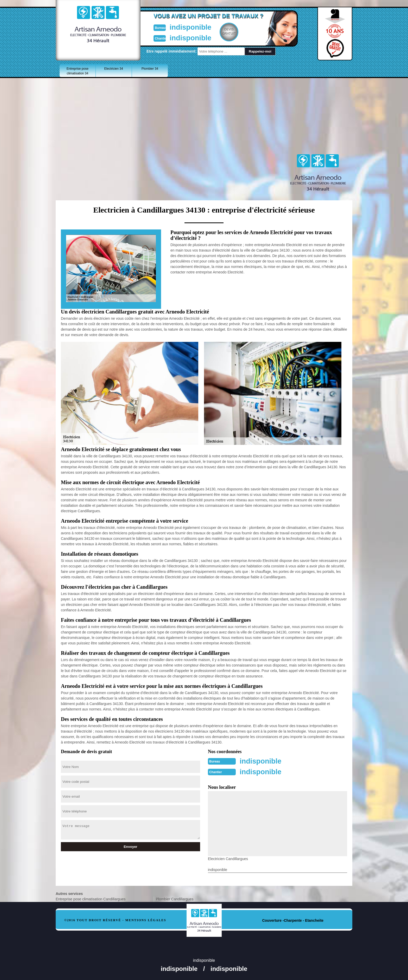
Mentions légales (146, 920)
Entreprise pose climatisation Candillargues (91, 899)
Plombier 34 (150, 69)
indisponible (189, 27)
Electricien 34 (114, 69)
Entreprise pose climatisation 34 (78, 71)
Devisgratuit (228, 31)
